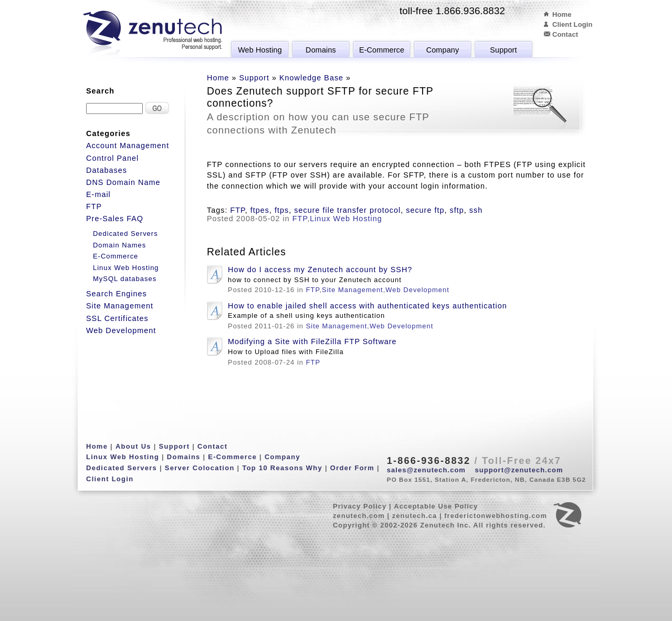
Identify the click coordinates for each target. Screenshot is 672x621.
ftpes (260, 210)
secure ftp (425, 210)
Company (443, 50)
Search (100, 91)
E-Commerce (382, 50)
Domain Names (119, 245)
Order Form (352, 468)
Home (562, 14)
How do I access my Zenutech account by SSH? (320, 270)
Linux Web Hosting (346, 219)
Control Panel (112, 158)
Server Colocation (200, 468)
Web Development (417, 290)
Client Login (573, 24)
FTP (237, 210)
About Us (133, 446)
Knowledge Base (311, 78)
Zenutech (153, 34)
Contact (565, 34)
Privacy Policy (360, 506)
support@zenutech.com (519, 470)
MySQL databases (125, 279)
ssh (476, 210)
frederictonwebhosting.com (496, 516)
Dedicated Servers (125, 234)
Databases (107, 170)
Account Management (128, 146)
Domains (321, 50)
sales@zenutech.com (426, 470)
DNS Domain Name (123, 182)
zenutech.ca (415, 516)
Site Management (353, 290)
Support (503, 50)
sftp (456, 210)
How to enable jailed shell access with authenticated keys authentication (367, 306)
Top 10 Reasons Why (282, 468)
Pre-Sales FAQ (115, 219)
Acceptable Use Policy (436, 506)
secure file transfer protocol (347, 210)
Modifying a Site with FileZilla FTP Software (312, 341)
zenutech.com (359, 516)
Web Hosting (260, 50)
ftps (282, 210)
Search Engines (117, 294)
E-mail (98, 194)
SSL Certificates (117, 318)
